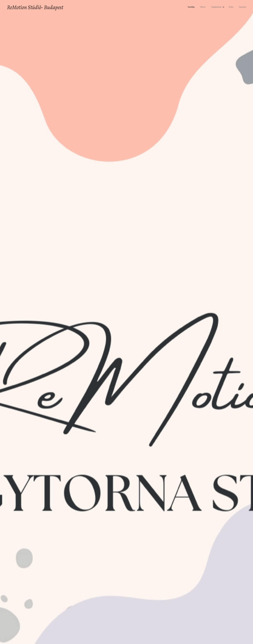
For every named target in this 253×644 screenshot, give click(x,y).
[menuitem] (223, 7)
